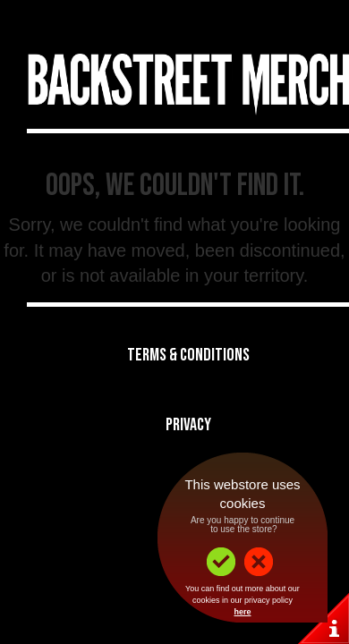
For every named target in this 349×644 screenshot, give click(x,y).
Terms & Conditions (188, 355)
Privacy (188, 425)
